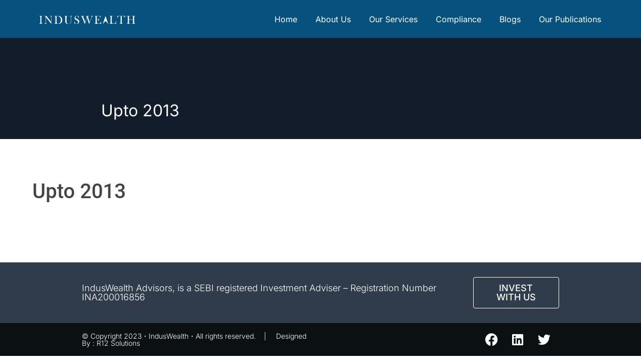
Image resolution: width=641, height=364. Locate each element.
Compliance (459, 19)
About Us (333, 19)
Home (286, 19)
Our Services (393, 19)
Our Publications (570, 19)
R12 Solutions (118, 343)
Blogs (510, 19)
